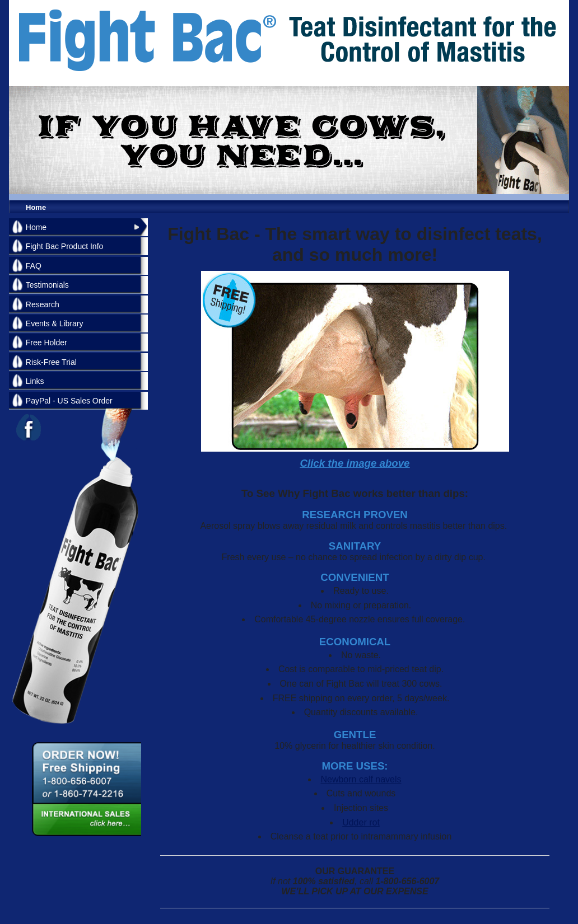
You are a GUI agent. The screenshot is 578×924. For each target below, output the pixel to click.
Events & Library (55, 323)
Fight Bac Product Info (65, 246)
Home (36, 207)
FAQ (34, 266)
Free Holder (46, 343)
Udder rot (361, 822)
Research (43, 304)
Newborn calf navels (361, 779)
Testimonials (47, 285)
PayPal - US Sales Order (69, 401)
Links (35, 381)
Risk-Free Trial (51, 362)
